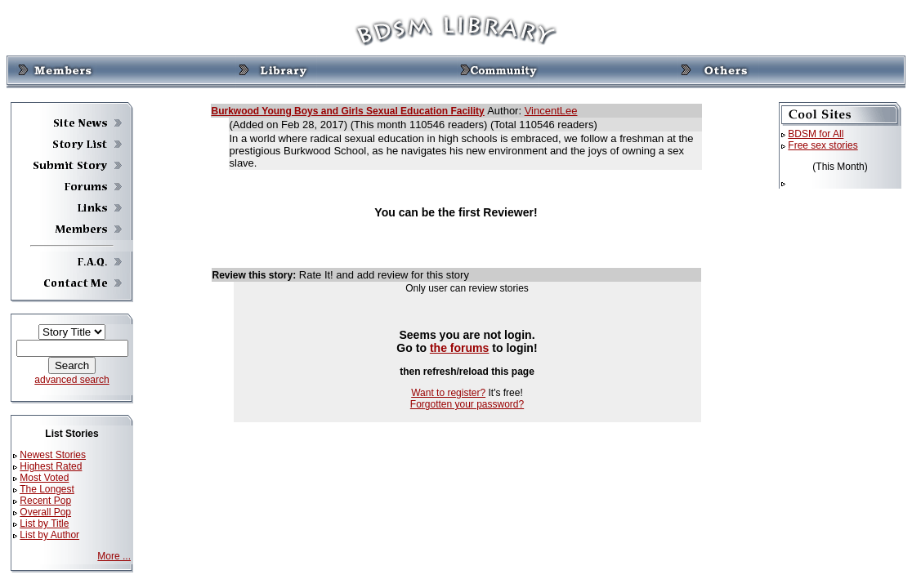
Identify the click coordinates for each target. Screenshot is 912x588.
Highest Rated (51, 466)
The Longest (47, 489)
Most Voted (44, 478)
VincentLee (551, 111)
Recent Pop (45, 501)
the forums (460, 348)
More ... (114, 556)
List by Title (44, 523)
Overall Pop (45, 512)
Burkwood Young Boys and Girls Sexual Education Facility (348, 111)
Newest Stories (53, 455)
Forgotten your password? (467, 404)
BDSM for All (816, 134)
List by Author (49, 535)
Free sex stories (823, 145)
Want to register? (448, 393)
